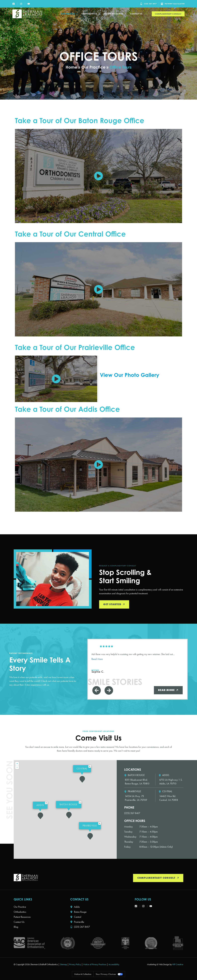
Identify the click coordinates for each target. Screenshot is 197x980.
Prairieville (90, 826)
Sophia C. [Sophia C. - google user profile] (98, 672)
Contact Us (136, 14)
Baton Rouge (69, 804)
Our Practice (69, 14)
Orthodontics (91, 14)
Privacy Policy (75, 965)
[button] (90, 836)
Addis (40, 805)
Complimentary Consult (168, 14)
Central (82, 769)
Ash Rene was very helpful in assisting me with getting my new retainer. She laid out (133, 657)
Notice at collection (82, 975)
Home (71, 67)
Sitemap (63, 965)
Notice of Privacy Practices (95, 965)
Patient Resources (115, 14)
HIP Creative (178, 965)
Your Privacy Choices (106, 975)
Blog (16, 927)
